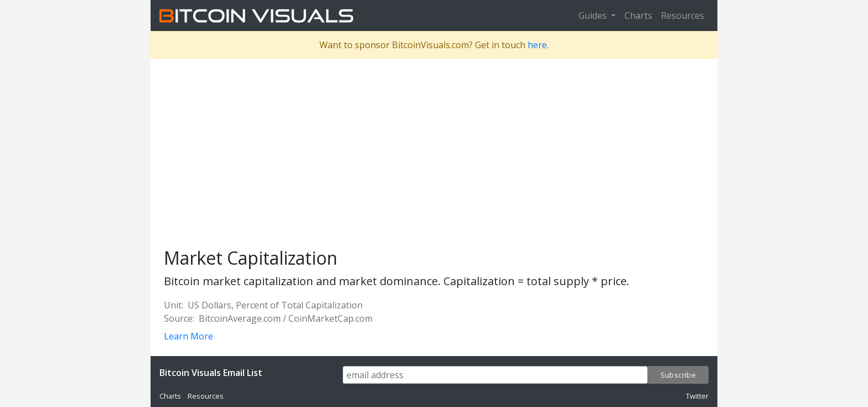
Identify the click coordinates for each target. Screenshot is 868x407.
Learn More (188, 336)
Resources (683, 16)
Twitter (697, 396)
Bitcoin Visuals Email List (211, 373)
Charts (638, 16)
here (537, 45)
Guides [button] (594, 16)
